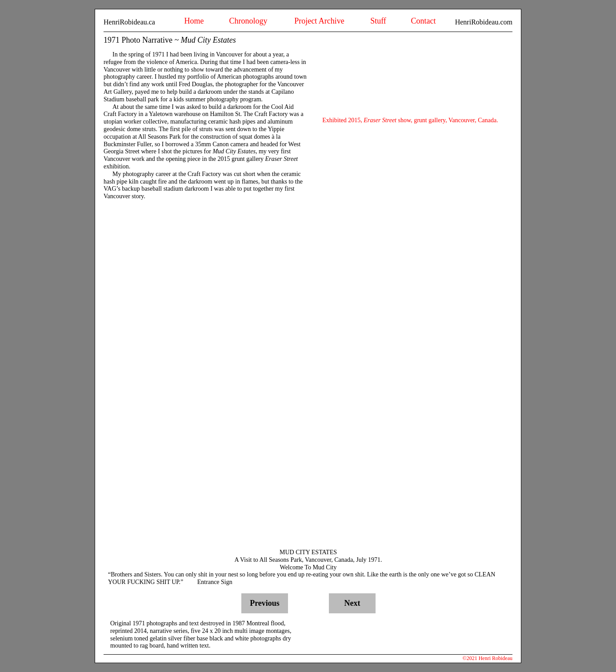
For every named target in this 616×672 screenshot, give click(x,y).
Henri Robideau (496, 658)
